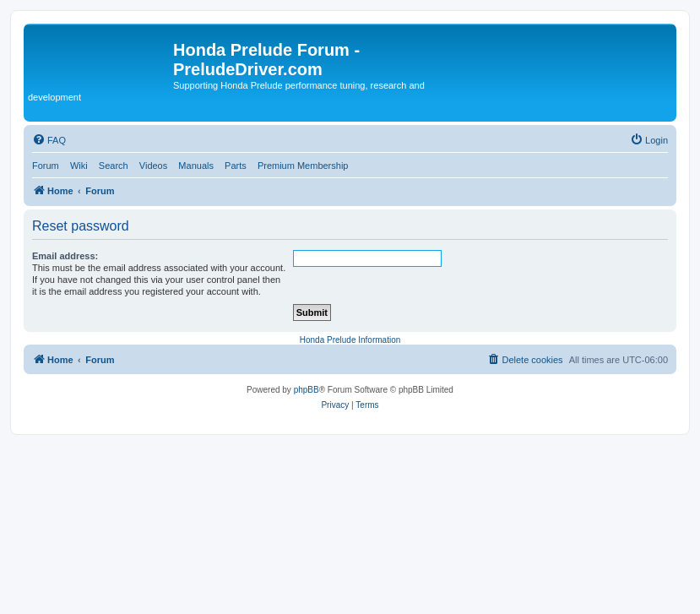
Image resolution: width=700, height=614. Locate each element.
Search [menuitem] (114, 166)
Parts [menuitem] (236, 166)
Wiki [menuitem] (79, 166)
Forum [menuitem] (46, 166)
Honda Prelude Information (350, 340)
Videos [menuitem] (153, 166)
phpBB (307, 390)
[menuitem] (49, 140)
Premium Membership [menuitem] (303, 166)
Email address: (65, 256)
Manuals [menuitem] (196, 166)
